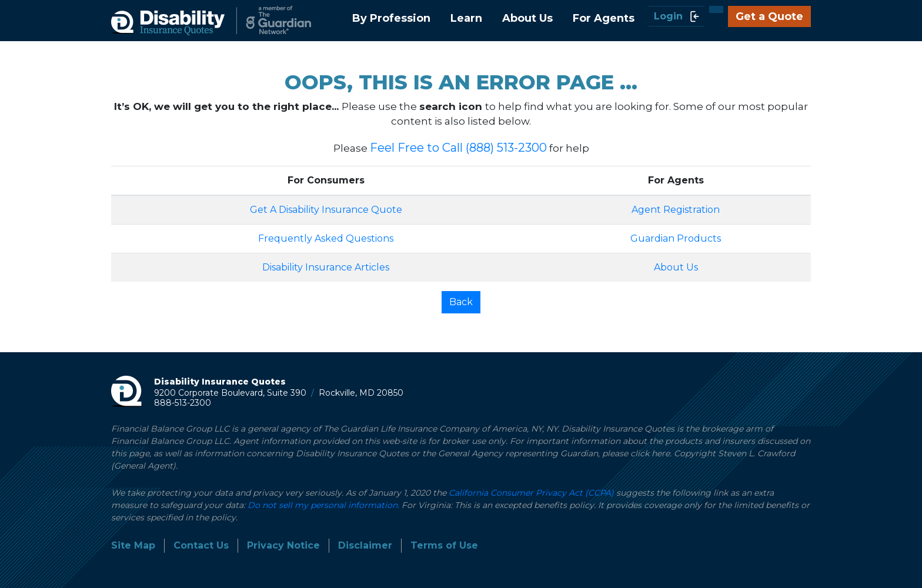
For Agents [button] (604, 18)
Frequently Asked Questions (326, 238)
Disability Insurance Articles (326, 267)
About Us (676, 267)
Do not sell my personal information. (323, 505)
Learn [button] (466, 18)
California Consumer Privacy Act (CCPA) (531, 493)
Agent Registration (676, 210)
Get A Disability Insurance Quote (326, 210)
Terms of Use (444, 545)
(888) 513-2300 (506, 148)
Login (677, 16)
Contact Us (201, 545)
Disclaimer (365, 545)
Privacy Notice (283, 545)
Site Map (133, 545)
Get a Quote (769, 16)
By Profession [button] (391, 18)
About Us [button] (527, 18)
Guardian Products (676, 238)
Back (461, 302)
